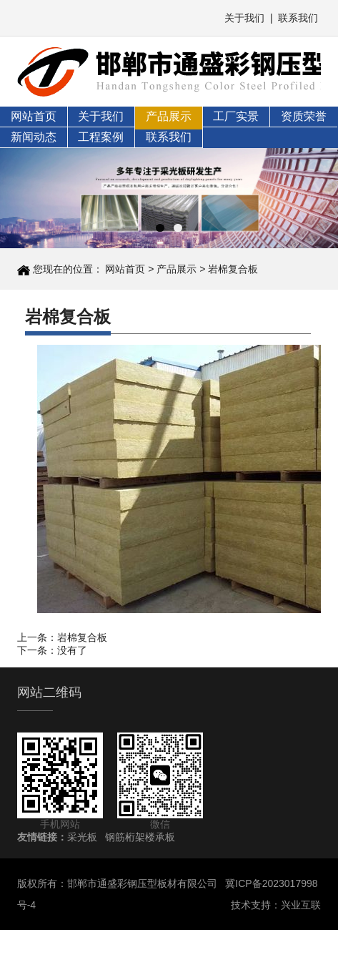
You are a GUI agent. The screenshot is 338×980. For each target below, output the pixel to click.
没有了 (72, 650)
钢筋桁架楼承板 (140, 837)
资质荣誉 (304, 116)
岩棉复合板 (233, 269)
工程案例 (101, 137)
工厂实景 (236, 116)
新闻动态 (34, 137)
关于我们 (244, 18)
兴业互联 (301, 905)
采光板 (82, 837)
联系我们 (298, 18)
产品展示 (169, 116)
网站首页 (34, 116)
